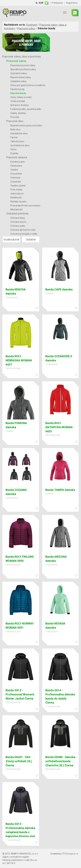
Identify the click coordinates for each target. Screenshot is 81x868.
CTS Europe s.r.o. (70, 854)
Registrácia (72, 3)
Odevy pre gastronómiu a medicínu (28, 85)
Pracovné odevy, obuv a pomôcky (22, 57)
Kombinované (17, 162)
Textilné (14, 170)
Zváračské (16, 182)
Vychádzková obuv (20, 145)
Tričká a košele (18, 101)
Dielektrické (16, 198)
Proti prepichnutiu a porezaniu (25, 206)
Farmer (14, 137)
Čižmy (13, 149)
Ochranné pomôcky (17, 214)
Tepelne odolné (18, 186)
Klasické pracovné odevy (23, 65)
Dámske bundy (18, 93)
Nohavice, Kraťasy (20, 105)
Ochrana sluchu (18, 222)
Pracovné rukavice (17, 157)
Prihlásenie (57, 3)
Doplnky (14, 153)
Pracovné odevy (26, 28)
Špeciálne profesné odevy (23, 69)
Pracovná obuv (15, 121)
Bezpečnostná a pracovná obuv (26, 125)
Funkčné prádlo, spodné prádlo (26, 109)
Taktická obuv (17, 141)
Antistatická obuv (19, 133)
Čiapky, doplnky (18, 113)
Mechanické (16, 209)
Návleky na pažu (18, 202)
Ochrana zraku (18, 226)
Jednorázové (17, 194)
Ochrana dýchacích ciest (23, 230)
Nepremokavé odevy (21, 77)
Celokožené (16, 166)
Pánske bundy (17, 89)
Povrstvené (16, 174)
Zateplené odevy (18, 81)
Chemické (15, 178)
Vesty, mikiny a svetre (21, 97)
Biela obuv (16, 129)
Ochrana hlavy (18, 218)
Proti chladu (16, 190)
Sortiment (32, 25)
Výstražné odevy (19, 73)
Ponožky (15, 117)
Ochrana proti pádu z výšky (24, 234)
